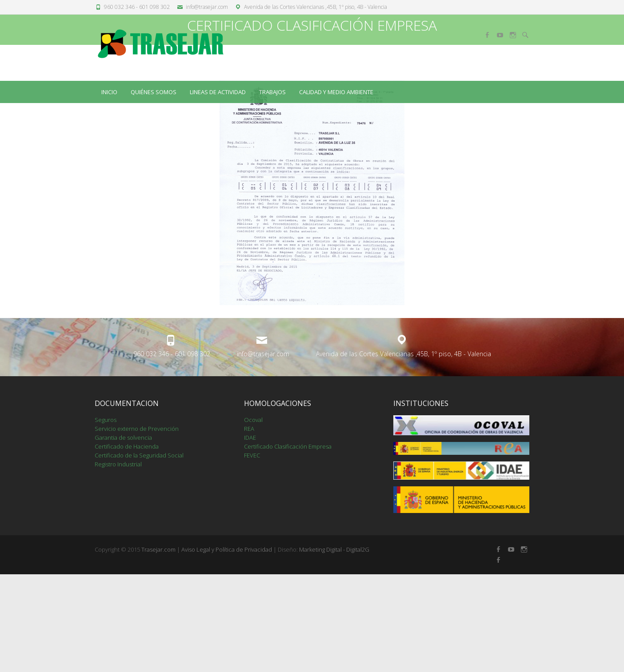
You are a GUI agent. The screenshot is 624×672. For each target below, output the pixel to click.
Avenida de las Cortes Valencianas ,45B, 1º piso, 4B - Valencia (316, 7)
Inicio (109, 92)
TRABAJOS (272, 92)
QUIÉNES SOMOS (154, 92)
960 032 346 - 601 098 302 (137, 7)
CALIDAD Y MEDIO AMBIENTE (336, 92)
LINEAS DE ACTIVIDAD (218, 92)
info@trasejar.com (207, 7)
